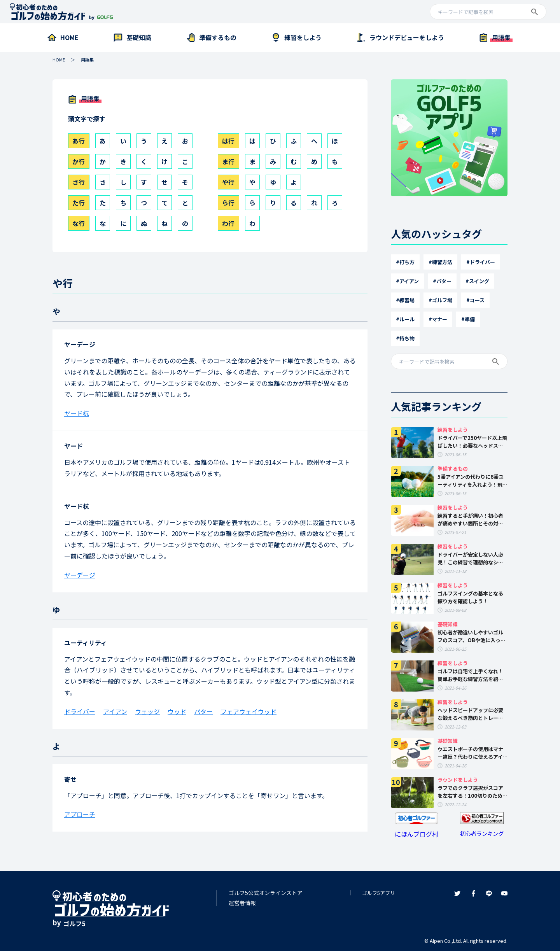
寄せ (70, 779)
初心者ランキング (482, 834)
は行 (228, 141)
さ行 (79, 182)
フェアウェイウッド (248, 711)
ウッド (177, 711)
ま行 (228, 161)
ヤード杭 (77, 413)
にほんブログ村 (416, 834)
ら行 (228, 203)
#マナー (438, 319)
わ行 (228, 223)
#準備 (468, 319)
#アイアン (407, 281)
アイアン (115, 711)
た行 (79, 203)
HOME (59, 60)
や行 (228, 182)
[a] (488, 12)
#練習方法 (440, 262)
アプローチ (80, 814)
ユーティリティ (86, 643)
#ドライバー (481, 262)
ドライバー (80, 711)
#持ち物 (405, 338)
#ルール (405, 319)
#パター (442, 281)
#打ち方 (405, 262)
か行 (79, 161)
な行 (79, 223)
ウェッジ (147, 711)
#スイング (477, 281)
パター (203, 711)
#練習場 (405, 300)
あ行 (79, 141)
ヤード (73, 446)
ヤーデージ (80, 344)
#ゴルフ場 (440, 300)
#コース (475, 300)
